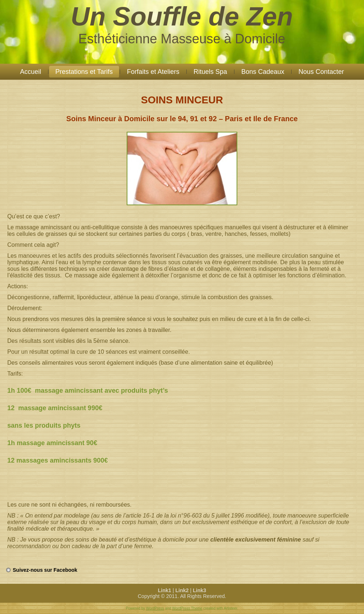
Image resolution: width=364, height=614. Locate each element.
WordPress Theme (187, 608)
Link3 (200, 590)
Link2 (182, 590)
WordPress (155, 608)
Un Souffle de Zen (182, 16)
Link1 (165, 590)
